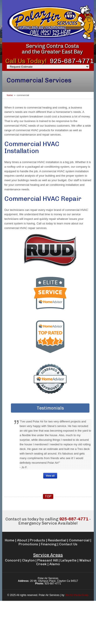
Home (10, 95)
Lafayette (69, 560)
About (22, 540)
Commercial (79, 540)
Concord (12, 560)
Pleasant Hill (48, 560)
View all (50, 476)
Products (37, 540)
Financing (49, 544)
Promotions (28, 544)
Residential (57, 540)
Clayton (28, 560)
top (48, 496)
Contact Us (68, 544)
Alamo (55, 564)
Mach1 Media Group (77, 595)
